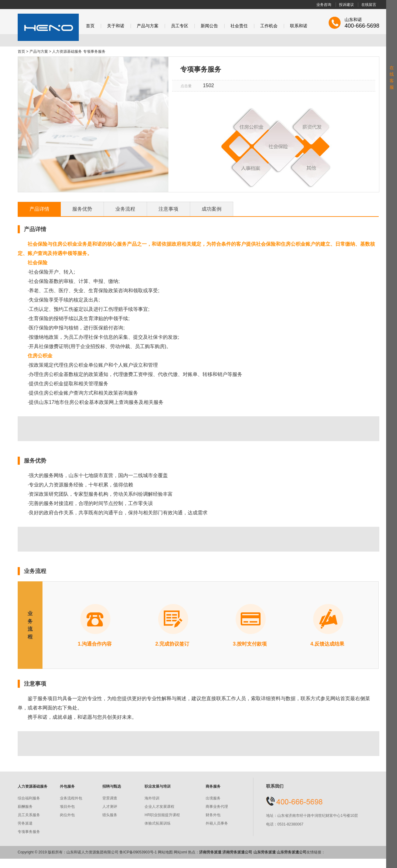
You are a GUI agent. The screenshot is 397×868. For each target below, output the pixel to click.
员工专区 (180, 26)
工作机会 (269, 26)
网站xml (180, 852)
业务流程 (125, 209)
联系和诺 (299, 26)
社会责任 (239, 26)
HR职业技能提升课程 (162, 815)
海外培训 (152, 798)
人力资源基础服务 (67, 51)
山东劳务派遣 (265, 852)
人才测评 (110, 807)
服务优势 (82, 209)
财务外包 (213, 815)
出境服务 (213, 798)
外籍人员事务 (217, 823)
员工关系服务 (29, 815)
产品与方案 (148, 26)
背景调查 (110, 798)
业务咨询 (324, 5)
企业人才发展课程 (159, 807)
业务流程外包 (71, 798)
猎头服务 (110, 815)
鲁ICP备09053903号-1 (138, 852)
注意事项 (168, 209)
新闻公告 (209, 26)
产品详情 (39, 209)
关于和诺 (116, 26)
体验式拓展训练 (158, 823)
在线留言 (369, 5)
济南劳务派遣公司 (237, 852)
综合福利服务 (29, 798)
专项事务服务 (29, 832)
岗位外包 (67, 815)
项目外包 (67, 807)
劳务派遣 (25, 823)
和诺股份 (48, 27)
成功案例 (212, 209)
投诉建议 (346, 5)
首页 (90, 26)
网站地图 (165, 852)
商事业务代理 (217, 807)
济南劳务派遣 (210, 852)
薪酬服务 (25, 807)
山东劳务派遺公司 (292, 852)
